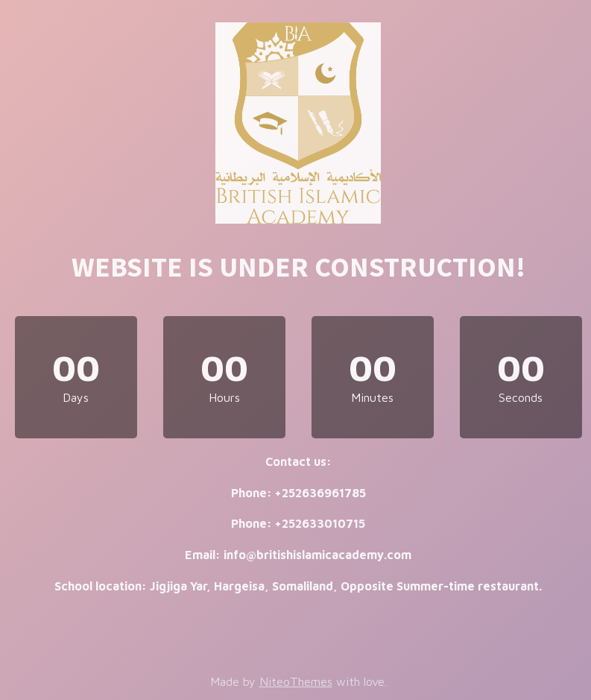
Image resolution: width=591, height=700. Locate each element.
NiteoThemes (296, 681)
